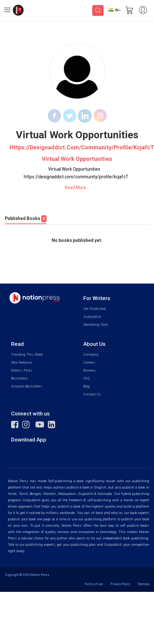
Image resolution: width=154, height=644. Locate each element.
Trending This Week (27, 355)
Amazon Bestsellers (27, 386)
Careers (89, 363)
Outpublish (92, 317)
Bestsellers (19, 378)
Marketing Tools (96, 325)
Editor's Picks (22, 370)
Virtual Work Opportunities (77, 159)
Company (91, 355)
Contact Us (92, 394)
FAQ (87, 378)
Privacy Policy (120, 584)
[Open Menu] (7, 11)
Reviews (90, 370)
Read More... (77, 188)
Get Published (94, 309)
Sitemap (143, 584)
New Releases (22, 363)
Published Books (26, 219)
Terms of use (94, 584)
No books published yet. (77, 241)
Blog (87, 386)
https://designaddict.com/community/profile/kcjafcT (77, 148)
